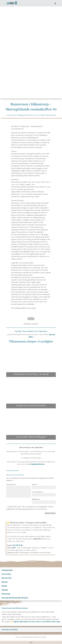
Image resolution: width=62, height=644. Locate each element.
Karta (31, 319)
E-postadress (38, 492)
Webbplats (36, 499)
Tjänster (5, 590)
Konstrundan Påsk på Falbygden (35, 437)
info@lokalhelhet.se (37, 464)
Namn (35, 484)
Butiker (4, 586)
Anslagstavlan (7, 570)
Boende (5, 582)
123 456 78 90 (18, 545)
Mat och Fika (6, 578)
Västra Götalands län (48, 115)
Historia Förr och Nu (32, 115)
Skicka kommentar (50, 513)
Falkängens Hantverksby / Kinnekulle (34, 374)
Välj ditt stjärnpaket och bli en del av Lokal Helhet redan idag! (37, 622)
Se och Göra (6, 574)
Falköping (21, 115)
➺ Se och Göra (11, 115)
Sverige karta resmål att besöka (34, 406)
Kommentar (11, 484)
